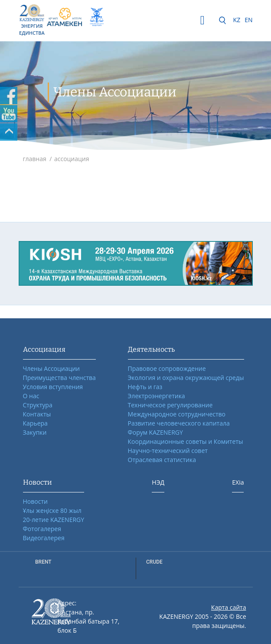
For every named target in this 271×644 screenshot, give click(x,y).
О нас (31, 396)
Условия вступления (53, 387)
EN (248, 20)
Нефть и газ (145, 387)
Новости (35, 501)
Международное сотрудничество (177, 414)
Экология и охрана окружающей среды (186, 378)
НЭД (158, 482)
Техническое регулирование (170, 405)
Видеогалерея (44, 538)
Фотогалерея (42, 529)
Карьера (35, 423)
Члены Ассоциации (52, 368)
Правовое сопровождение (167, 368)
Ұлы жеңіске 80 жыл (52, 510)
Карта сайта (229, 607)
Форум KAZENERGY (155, 432)
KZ (237, 20)
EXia (238, 482)
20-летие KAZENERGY (54, 520)
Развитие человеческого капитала (179, 423)
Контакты (37, 414)
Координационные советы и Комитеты (186, 441)
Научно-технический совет (168, 451)
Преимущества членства (59, 378)
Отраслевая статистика (162, 460)
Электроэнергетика (157, 396)
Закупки (35, 432)
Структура (38, 405)
